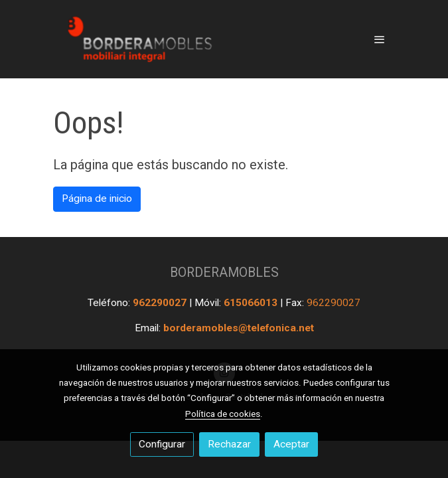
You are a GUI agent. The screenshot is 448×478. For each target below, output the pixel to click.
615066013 (252, 303)
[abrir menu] (380, 39)
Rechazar (229, 444)
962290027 (161, 303)
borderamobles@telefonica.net (239, 328)
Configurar (162, 444)
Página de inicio (97, 199)
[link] (138, 39)
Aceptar (291, 444)
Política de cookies (223, 414)
